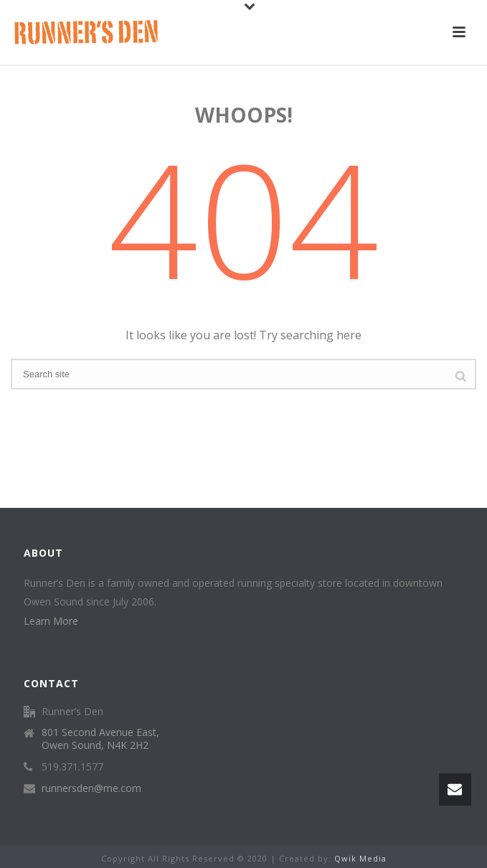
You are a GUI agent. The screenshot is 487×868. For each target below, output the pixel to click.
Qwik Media (360, 858)
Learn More (51, 621)
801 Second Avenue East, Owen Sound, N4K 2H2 (100, 739)
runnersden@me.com (91, 788)
